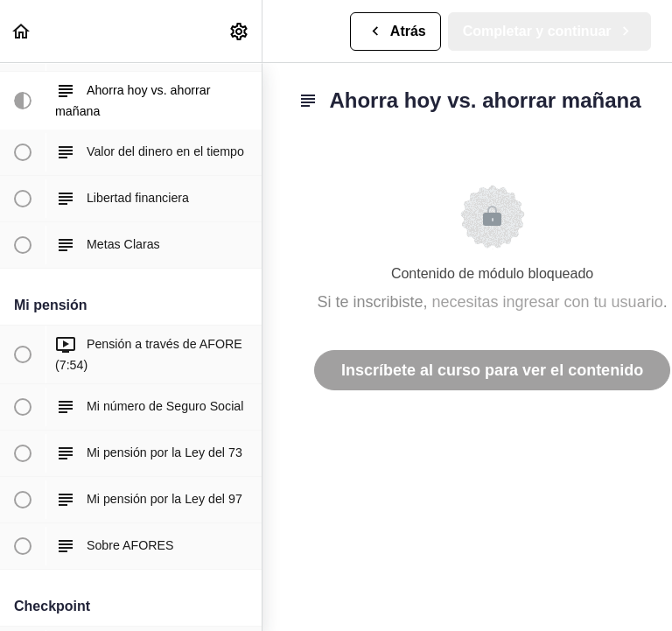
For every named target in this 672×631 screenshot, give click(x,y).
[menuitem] (240, 31)
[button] (22, 31)
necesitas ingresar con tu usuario (548, 302)
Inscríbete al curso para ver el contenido (492, 370)
